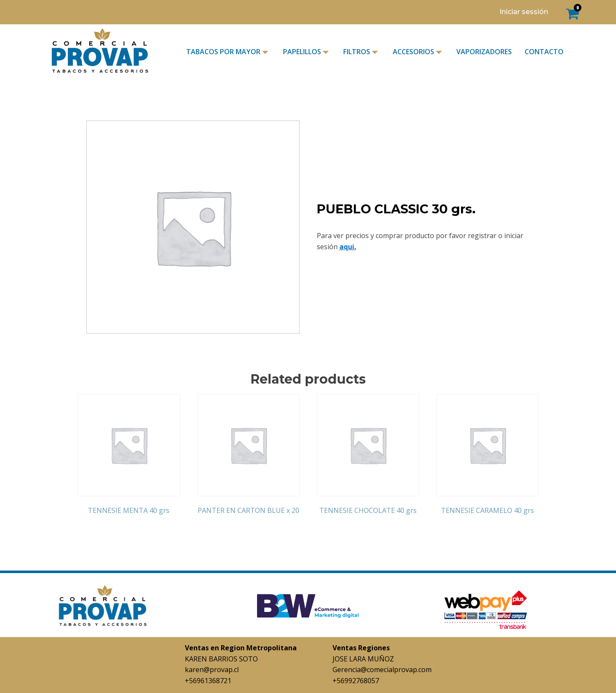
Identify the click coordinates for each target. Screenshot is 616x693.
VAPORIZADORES (484, 52)
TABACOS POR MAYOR (228, 52)
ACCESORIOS (418, 52)
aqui (347, 247)
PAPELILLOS (307, 52)
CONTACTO (544, 52)
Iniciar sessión (524, 12)
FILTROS (361, 52)
